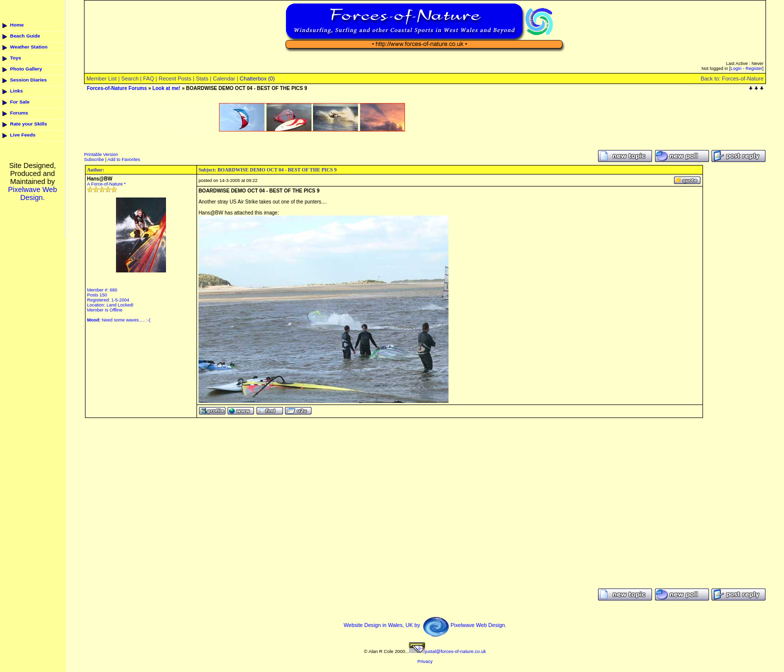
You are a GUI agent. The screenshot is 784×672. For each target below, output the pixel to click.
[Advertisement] (288, 135)
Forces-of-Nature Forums (117, 88)
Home (17, 25)
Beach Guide (25, 36)
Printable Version (101, 154)
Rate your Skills (28, 124)
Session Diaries (28, 80)
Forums (19, 113)
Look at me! (166, 88)
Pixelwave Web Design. (32, 193)
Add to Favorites (124, 159)
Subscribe (94, 159)
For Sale (20, 102)
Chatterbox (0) (257, 78)
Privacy (425, 661)
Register (754, 68)
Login (736, 68)
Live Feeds (23, 135)
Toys (15, 58)
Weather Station (29, 47)
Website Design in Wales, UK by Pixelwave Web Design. (425, 625)
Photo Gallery (26, 69)
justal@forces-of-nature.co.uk (447, 651)
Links (16, 91)
